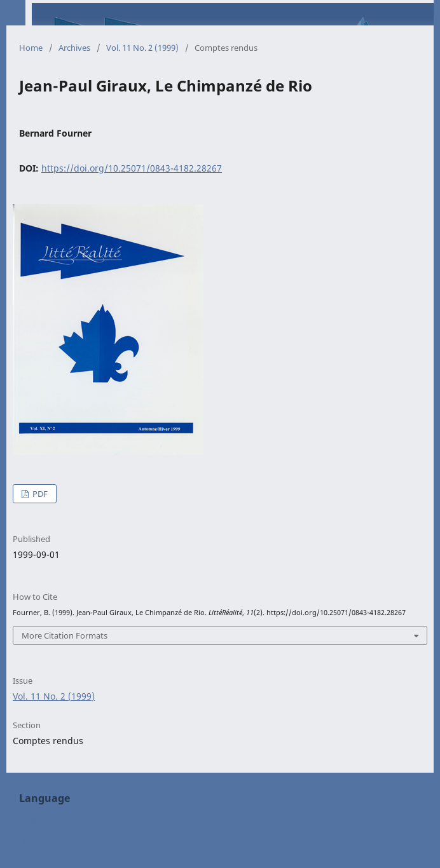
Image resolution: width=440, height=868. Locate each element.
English (35, 820)
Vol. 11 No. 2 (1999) (142, 48)
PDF (39, 494)
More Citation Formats (65, 635)
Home (31, 48)
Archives (74, 48)
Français (37, 839)
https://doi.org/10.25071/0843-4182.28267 (132, 168)
